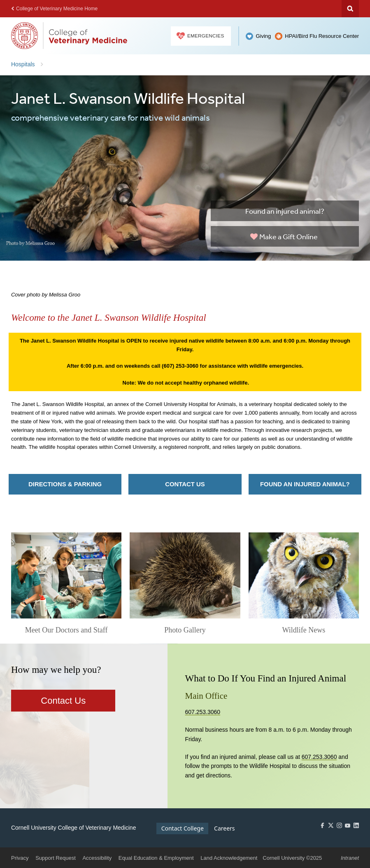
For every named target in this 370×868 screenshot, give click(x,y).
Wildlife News (304, 630)
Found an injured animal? (285, 211)
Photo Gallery (185, 630)
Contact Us (185, 484)
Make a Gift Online (284, 236)
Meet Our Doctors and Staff (66, 630)
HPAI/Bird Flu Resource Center (322, 36)
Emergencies (200, 36)
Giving (263, 36)
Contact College (183, 828)
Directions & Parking (65, 484)
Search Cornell (350, 9)
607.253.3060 (203, 712)
